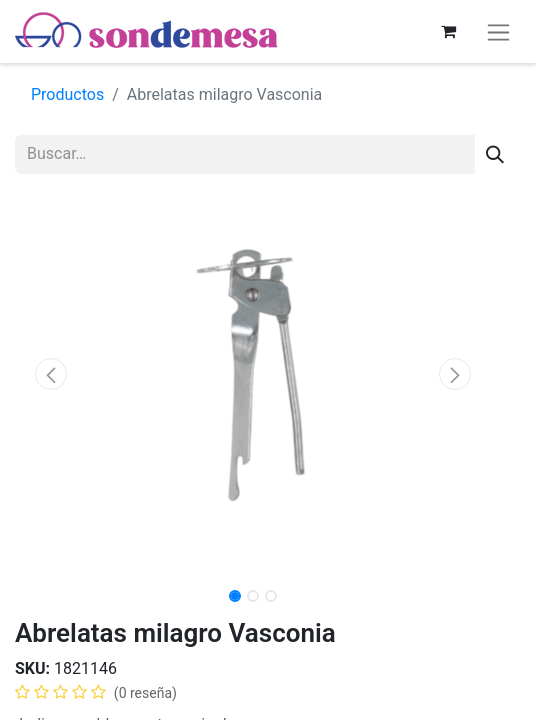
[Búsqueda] (495, 154)
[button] (50, 374)
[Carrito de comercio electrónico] (448, 31)
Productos (67, 94)
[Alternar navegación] (498, 31)
